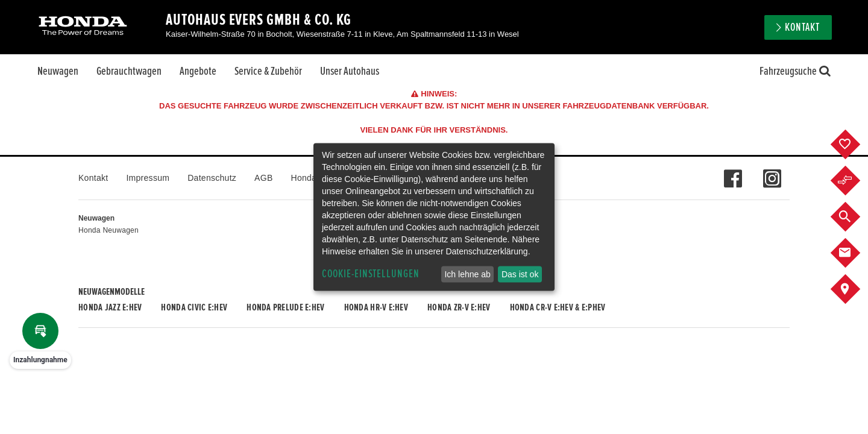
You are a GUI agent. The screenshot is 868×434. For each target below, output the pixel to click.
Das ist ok (520, 274)
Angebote (198, 71)
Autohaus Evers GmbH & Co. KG (259, 20)
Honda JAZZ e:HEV (110, 307)
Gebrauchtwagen (129, 71)
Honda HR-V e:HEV (376, 307)
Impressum (148, 178)
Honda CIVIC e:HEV (194, 307)
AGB (263, 178)
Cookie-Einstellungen (371, 274)
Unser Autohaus (350, 71)
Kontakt (802, 27)
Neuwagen (58, 71)
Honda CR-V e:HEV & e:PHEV (558, 307)
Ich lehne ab (467, 274)
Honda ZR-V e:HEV (459, 307)
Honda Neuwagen (108, 230)
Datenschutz (212, 178)
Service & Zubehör (268, 71)
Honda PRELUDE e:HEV (285, 307)
